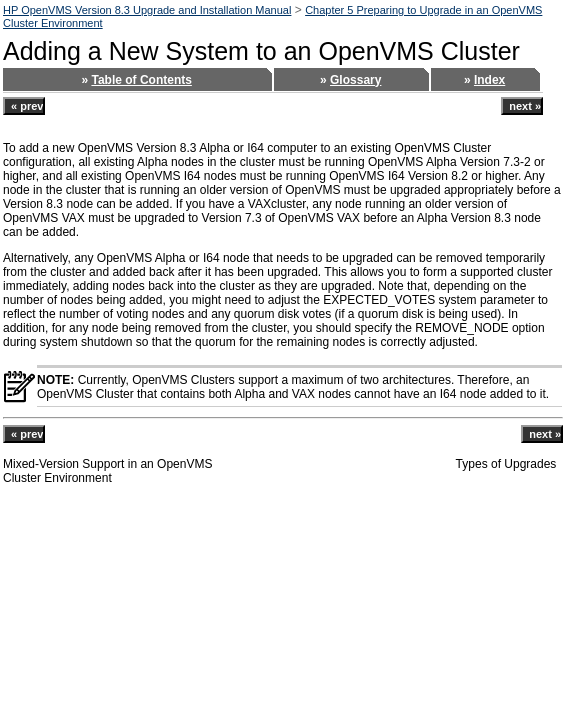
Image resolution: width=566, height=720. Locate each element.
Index (489, 80)
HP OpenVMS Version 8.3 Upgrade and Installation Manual (147, 10)
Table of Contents (141, 80)
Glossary (355, 80)
